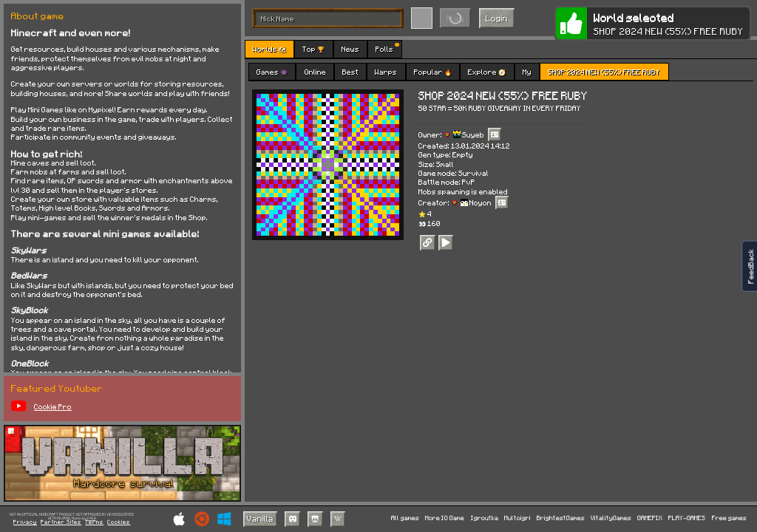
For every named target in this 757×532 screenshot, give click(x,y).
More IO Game (445, 518)
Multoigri (517, 518)
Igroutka (485, 518)
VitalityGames (611, 518)
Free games (729, 518)
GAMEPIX (650, 518)
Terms (94, 522)
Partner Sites (61, 522)
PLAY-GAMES (687, 518)
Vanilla (260, 518)
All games (405, 518)
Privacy (25, 522)
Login (497, 18)
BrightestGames (561, 518)
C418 (92, 518)
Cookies (119, 522)
